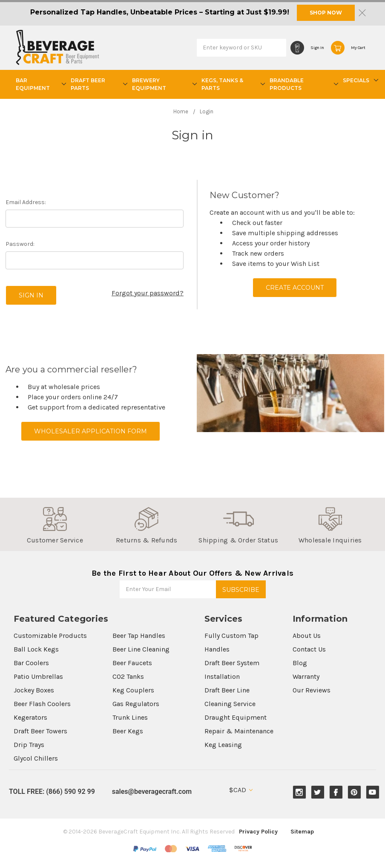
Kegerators (30, 717)
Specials (359, 80)
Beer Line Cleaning (141, 649)
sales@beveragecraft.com (152, 792)
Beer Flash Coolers (42, 704)
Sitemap (302, 832)
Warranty (306, 676)
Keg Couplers (133, 690)
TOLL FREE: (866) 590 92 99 (52, 792)
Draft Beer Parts (98, 84)
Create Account (295, 288)
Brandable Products (303, 84)
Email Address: (26, 202)
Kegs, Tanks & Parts (232, 84)
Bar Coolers (31, 663)
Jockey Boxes (34, 690)
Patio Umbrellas (38, 676)
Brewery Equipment (163, 84)
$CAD (241, 790)
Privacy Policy (258, 832)
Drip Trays (29, 745)
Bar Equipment (40, 84)
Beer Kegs (128, 731)
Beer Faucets (132, 663)
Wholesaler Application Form (91, 431)
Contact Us (309, 649)
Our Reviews (312, 690)
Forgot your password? (148, 293)
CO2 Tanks (128, 676)
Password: (20, 244)
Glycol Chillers (36, 758)
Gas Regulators (136, 704)
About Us (307, 636)
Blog (300, 663)
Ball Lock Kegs (36, 649)
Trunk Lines (130, 717)
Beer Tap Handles (139, 636)
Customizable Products (50, 636)
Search (278, 47)
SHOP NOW (326, 13)
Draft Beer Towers (40, 731)
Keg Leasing (223, 745)
